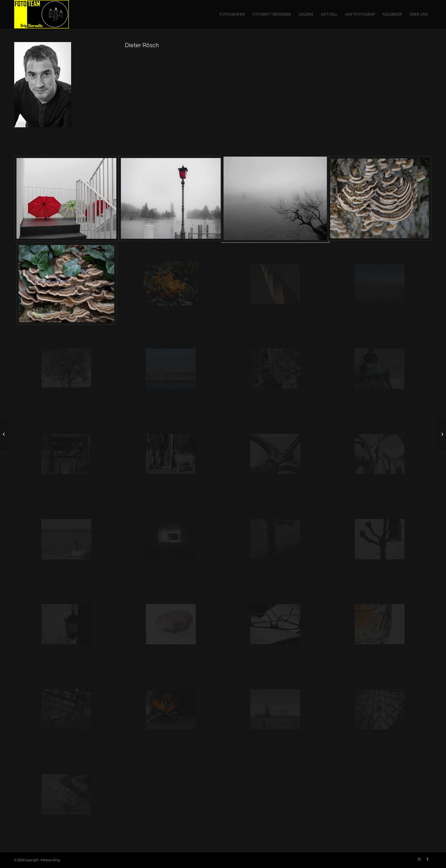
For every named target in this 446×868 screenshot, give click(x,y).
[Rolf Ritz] (4, 434)
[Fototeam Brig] (42, 14)
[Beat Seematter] (442, 434)
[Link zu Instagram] (419, 859)
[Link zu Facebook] (428, 859)
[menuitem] (232, 14)
